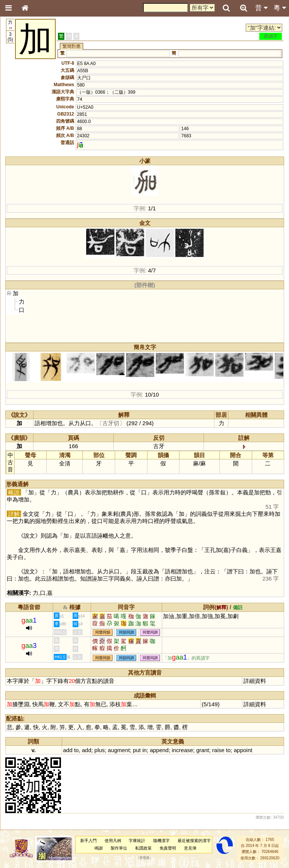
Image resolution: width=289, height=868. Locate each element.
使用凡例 (113, 841)
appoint (243, 750)
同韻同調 (126, 632)
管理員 (144, 858)
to (76, 750)
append (159, 750)
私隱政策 (143, 848)
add (68, 750)
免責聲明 (168, 848)
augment (119, 750)
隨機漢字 (161, 841)
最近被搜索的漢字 (194, 841)
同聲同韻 (103, 632)
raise (218, 750)
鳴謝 (99, 848)
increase (182, 750)
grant (202, 750)
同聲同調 (150, 632)
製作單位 (119, 848)
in (144, 750)
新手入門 (88, 841)
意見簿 (190, 848)
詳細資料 (255, 681)
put (137, 750)
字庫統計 (137, 841)
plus (100, 750)
